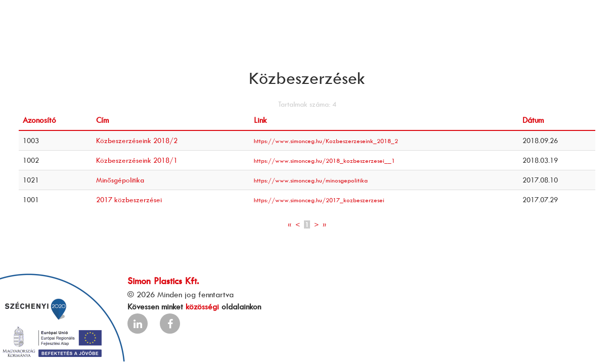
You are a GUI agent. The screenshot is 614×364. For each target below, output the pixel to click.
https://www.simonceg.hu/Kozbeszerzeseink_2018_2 (326, 141)
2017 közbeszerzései (129, 199)
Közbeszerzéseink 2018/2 (137, 140)
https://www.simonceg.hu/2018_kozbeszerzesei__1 (324, 161)
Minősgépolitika (120, 180)
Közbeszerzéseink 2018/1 (137, 160)
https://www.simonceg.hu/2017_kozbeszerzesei (319, 200)
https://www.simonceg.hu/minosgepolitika (311, 180)
